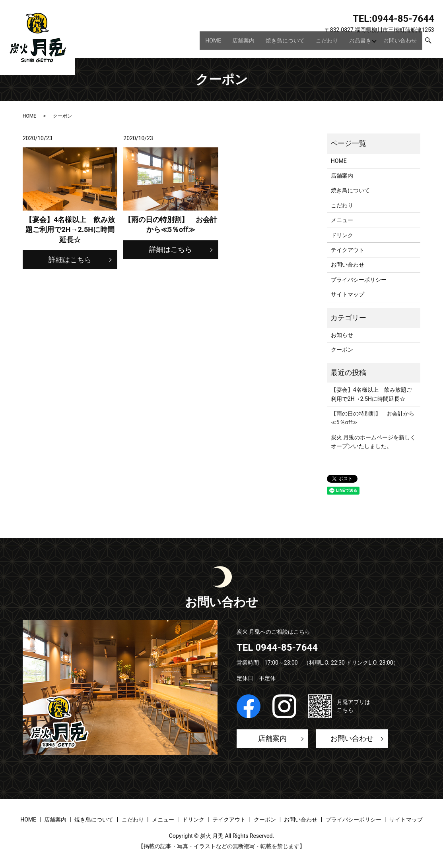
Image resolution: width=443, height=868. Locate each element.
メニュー (342, 220)
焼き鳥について (283, 43)
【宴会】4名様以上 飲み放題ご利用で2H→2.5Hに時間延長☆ (371, 394)
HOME (211, 43)
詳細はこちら (70, 260)
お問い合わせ (400, 43)
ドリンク (342, 235)
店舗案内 (241, 43)
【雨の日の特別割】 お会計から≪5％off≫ (373, 418)
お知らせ (342, 335)
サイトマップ (348, 294)
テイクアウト (348, 250)
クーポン (342, 350)
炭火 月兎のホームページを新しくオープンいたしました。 (373, 442)
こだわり (325, 43)
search (428, 44)
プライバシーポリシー (359, 280)
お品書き (358, 43)
